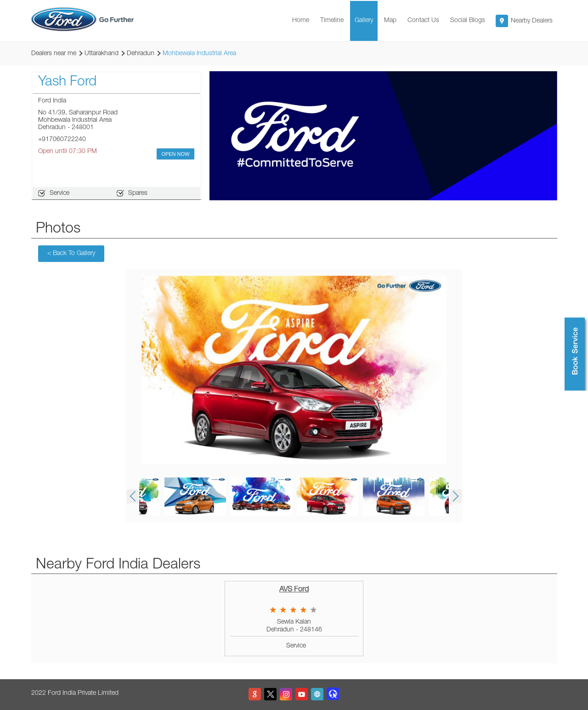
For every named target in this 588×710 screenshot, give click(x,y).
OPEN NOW (175, 154)
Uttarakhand (102, 54)
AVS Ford (294, 590)
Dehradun (141, 54)
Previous (132, 496)
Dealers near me (54, 54)
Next (456, 496)
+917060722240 (62, 140)
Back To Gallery (71, 254)
